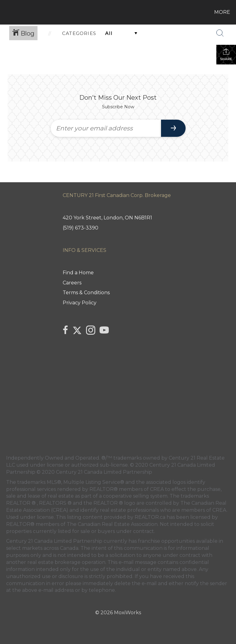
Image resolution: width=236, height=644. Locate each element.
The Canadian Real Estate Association (112, 524)
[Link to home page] (6, 12)
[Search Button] (220, 33)
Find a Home (78, 273)
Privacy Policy (80, 303)
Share (226, 54)
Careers (72, 283)
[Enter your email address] (106, 128)
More (222, 12)
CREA (157, 489)
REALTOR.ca (150, 517)
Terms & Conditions (86, 293)
